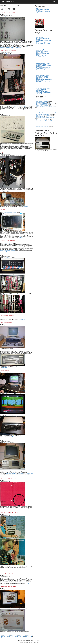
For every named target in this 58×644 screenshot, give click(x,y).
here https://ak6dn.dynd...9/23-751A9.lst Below (14, 47)
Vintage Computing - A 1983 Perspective (43, 115)
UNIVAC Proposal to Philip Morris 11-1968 (9, 513)
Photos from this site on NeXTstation (8, 587)
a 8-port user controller (29, 473)
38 (6, 637)
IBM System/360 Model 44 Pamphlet (8, 479)
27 (21, 636)
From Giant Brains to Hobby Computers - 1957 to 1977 (45, 118)
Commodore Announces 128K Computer (9, 113)
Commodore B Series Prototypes (41, 102)
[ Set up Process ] (7, 442)
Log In (49, 2)
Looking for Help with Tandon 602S (8, 240)
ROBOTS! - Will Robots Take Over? (42, 105)
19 (8, 636)
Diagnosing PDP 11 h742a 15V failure (9, 152)
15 (2, 636)
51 (27, 637)
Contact (44, 2)
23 (14, 636)
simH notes (3, 209)
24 (16, 636)
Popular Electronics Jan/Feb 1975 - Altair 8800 (44, 125)
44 (16, 637)
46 (19, 637)
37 (4, 637)
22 (13, 636)
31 (27, 636)
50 (25, 637)
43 (14, 637)
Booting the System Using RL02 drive (8, 13)
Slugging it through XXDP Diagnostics (9, 50)
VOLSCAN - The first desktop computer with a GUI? (45, 103)
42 (12, 637)
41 (11, 637)
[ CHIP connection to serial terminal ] (10, 213)
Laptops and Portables (40, 116)
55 (1, 638)
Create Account (54, 2)
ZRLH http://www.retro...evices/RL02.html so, (20, 107)
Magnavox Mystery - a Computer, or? (42, 106)
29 (24, 636)
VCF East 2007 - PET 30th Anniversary (43, 110)
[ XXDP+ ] (5, 53)
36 (3, 637)
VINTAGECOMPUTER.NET (9, 2)
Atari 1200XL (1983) (5, 370)
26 (19, 636)
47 (20, 637)
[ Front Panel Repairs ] (8, 257)
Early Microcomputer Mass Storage (42, 126)
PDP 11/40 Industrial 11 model (7, 254)
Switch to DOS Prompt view (41, 17)
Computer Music (39, 124)
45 (17, 637)
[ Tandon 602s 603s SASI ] (8, 244)
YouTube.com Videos (40, 13)
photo (20, 632)
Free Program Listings (40, 123)
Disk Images (38, 11)
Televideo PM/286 (4, 439)
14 (32, 635)
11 (28, 635)
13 (31, 635)
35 (1, 637)
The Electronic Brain (39, 111)
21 (11, 636)
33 (30, 636)
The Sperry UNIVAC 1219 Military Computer (43, 109)
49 (24, 637)
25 (18, 636)
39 (8, 637)
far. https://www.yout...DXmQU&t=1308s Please (13, 250)
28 (22, 636)
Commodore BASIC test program (8, 316)
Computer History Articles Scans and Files (43, 12)
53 (30, 637)
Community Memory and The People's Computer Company (46, 112)
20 (10, 636)
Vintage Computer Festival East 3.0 (42, 101)
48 (22, 637)
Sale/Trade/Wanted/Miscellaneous (42, 14)
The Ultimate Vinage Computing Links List (43, 16)
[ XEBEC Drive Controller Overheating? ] (11, 326)
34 (32, 636)
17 (5, 636)
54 (32, 637)
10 (26, 635)
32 (29, 636)
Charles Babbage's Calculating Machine (43, 114)
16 (3, 636)
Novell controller (21, 473)
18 (6, 636)
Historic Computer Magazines (41, 120)
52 (28, 637)
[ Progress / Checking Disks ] (9, 16)
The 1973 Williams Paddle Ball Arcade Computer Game (45, 107)
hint (3, 144)
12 (29, 635)
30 (26, 636)
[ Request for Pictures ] (8, 577)
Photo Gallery (38, 15)
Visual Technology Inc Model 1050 (8, 323)
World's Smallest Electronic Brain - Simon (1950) (44, 121)
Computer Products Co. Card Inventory (9, 574)
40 (9, 637)
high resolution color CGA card (12, 473)
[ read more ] (19, 47)
